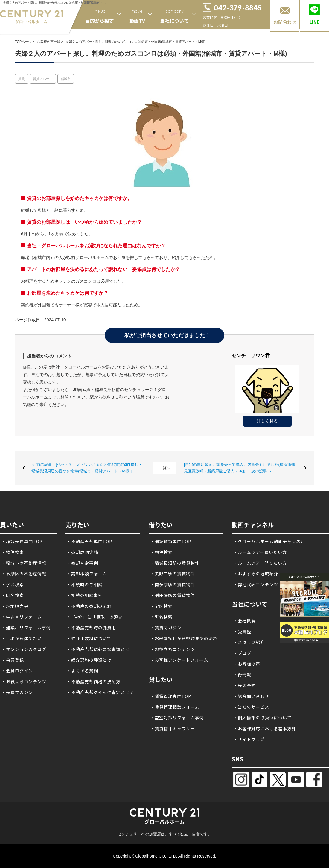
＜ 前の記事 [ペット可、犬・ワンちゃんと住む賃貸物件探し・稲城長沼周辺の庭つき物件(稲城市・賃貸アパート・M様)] (87, 468)
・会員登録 (13, 660)
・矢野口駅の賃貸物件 (173, 574)
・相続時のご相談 (85, 584)
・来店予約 (245, 685)
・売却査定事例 (82, 563)
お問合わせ (285, 22)
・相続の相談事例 (85, 595)
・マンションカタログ (24, 649)
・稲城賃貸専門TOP (171, 541)
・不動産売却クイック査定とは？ (100, 692)
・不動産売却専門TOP (89, 541)
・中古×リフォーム (22, 617)
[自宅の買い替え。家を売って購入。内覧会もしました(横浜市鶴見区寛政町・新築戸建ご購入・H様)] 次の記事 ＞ (240, 468)
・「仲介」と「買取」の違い (95, 617)
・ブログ (242, 653)
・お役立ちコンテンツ (24, 681)
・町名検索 (13, 595)
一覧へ (165, 468)
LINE (314, 22)
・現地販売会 (15, 606)
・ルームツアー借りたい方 (260, 563)
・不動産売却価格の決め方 (94, 681)
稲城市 (66, 79)
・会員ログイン (17, 671)
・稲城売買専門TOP (22, 541)
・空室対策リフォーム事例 (177, 718)
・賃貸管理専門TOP (171, 696)
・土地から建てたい (22, 638)
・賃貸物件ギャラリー (173, 728)
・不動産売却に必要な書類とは (98, 649)
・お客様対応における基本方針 (265, 728)
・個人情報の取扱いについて (262, 718)
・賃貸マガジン (166, 628)
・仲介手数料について (89, 638)
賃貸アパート (43, 79)
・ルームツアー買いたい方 (260, 552)
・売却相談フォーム (87, 574)
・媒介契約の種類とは (89, 660)
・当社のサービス (251, 707)
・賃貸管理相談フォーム (175, 707)
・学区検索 (13, 584)
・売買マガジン (17, 692)
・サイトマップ (249, 739)
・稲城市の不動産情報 (24, 563)
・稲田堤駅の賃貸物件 (173, 595)
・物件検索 (13, 552)
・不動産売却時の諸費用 (91, 628)
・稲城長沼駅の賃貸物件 (175, 563)
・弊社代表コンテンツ (256, 584)
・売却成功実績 (82, 552)
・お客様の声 (247, 664)
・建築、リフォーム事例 (26, 628)
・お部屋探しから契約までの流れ (184, 638)
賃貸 (22, 79)
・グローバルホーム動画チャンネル (269, 541)
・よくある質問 (82, 671)
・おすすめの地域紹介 (256, 574)
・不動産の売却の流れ (89, 606)
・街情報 (242, 675)
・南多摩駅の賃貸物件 (173, 584)
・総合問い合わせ (251, 696)
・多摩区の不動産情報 (24, 574)
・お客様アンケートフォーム (179, 660)
